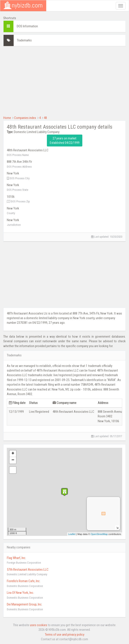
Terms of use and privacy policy (65, 635)
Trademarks (24, 40)
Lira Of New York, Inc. (20, 593)
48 (45, 118)
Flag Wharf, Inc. (16, 558)
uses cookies (39, 625)
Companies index (25, 118)
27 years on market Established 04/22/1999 (65, 141)
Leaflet (72, 534)
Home (7, 118)
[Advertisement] (64, 80)
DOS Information (27, 26)
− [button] (13, 460)
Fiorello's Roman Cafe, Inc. (24, 581)
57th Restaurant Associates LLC (28, 570)
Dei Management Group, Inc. (25, 604)
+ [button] (13, 454)
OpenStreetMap (99, 534)
